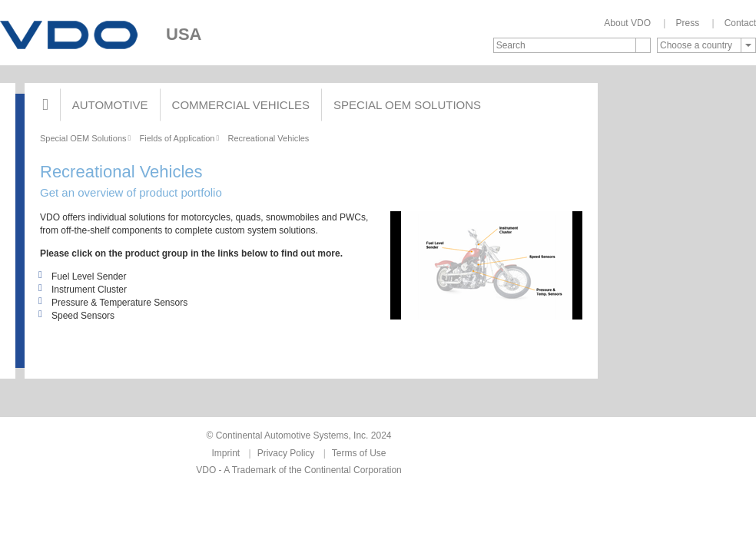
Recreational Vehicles (268, 138)
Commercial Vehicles (241, 105)
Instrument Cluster (83, 290)
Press (687, 23)
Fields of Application (177, 138)
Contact (740, 23)
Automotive (110, 105)
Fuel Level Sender (83, 276)
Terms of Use (359, 453)
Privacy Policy (286, 453)
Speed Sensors (77, 316)
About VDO (627, 23)
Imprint (226, 453)
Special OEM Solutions (407, 105)
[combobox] (706, 45)
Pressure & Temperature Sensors (114, 303)
